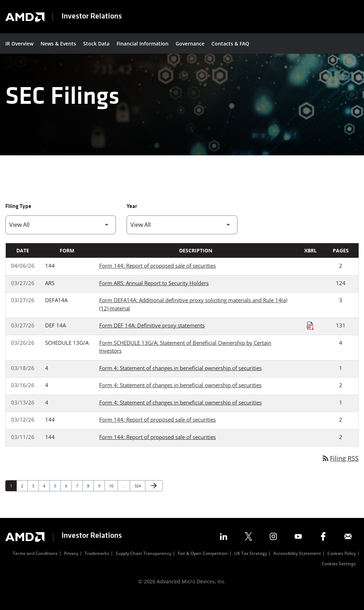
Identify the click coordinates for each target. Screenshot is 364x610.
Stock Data (96, 44)
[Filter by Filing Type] (61, 236)
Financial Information (143, 44)
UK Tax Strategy (251, 566)
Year (132, 218)
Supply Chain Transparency (143, 566)
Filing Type (18, 218)
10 (113, 497)
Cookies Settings (339, 576)
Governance (190, 44)
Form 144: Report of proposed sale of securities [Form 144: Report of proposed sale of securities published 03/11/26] (157, 448)
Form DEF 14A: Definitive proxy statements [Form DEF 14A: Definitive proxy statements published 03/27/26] (152, 337)
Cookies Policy (342, 566)
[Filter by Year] (182, 236)
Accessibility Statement (297, 566)
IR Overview (19, 44)
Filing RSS (340, 470)
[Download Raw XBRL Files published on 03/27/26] (310, 337)
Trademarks (97, 566)
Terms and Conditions (35, 566)
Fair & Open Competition (203, 566)
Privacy (71, 566)
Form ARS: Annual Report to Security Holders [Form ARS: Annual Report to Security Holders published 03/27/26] (154, 294)
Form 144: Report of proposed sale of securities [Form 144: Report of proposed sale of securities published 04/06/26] (157, 277)
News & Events (58, 44)
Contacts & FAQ (230, 44)
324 (138, 497)
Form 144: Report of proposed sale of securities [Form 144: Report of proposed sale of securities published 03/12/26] (157, 431)
